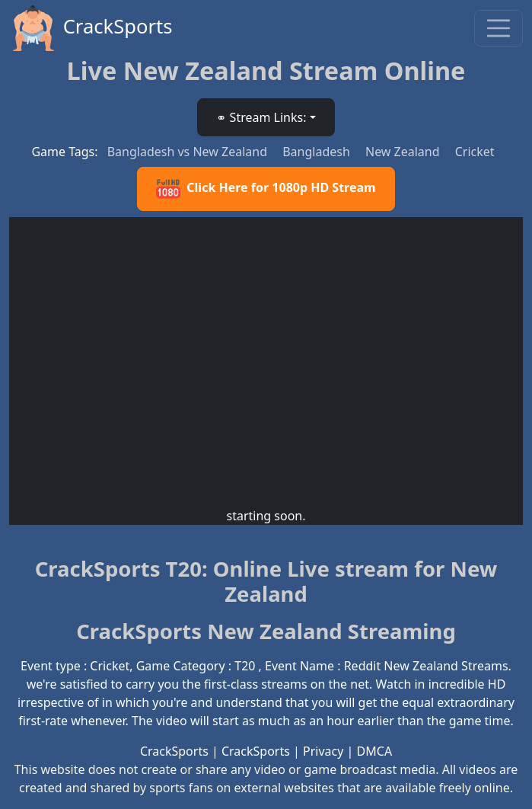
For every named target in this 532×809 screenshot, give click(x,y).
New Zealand (404, 152)
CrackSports (91, 28)
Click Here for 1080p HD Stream (266, 189)
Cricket (475, 152)
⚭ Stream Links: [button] (261, 117)
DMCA (375, 751)
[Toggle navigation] (499, 28)
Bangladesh (318, 152)
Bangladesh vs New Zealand (189, 152)
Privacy (323, 751)
